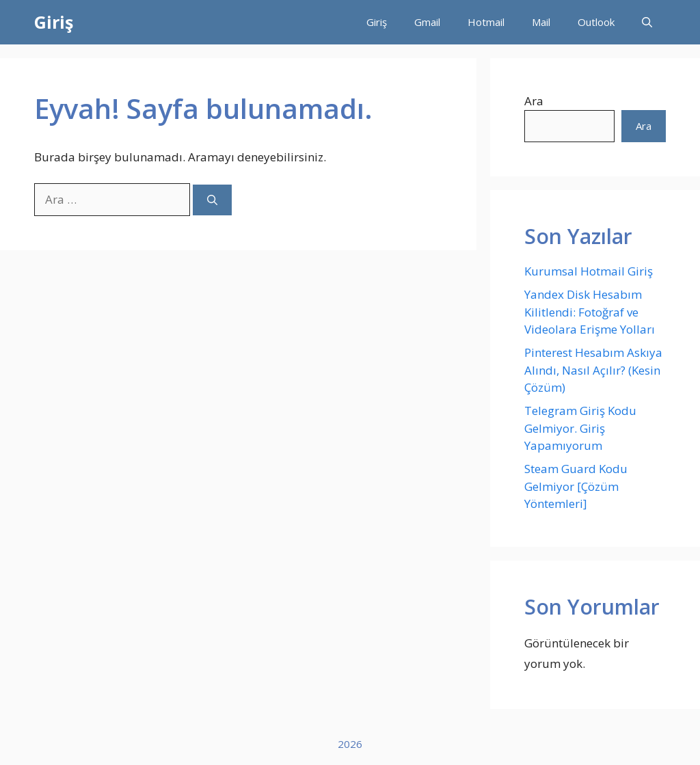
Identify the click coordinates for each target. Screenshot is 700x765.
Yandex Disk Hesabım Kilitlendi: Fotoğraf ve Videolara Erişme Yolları (590, 312)
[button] (647, 22)
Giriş (54, 22)
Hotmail (486, 22)
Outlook (596, 22)
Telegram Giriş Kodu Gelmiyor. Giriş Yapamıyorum (580, 428)
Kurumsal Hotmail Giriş (589, 271)
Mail (541, 22)
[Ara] (212, 200)
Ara (534, 101)
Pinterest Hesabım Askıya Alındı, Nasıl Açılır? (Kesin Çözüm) (593, 370)
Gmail (427, 22)
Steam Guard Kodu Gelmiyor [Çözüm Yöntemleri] (576, 486)
